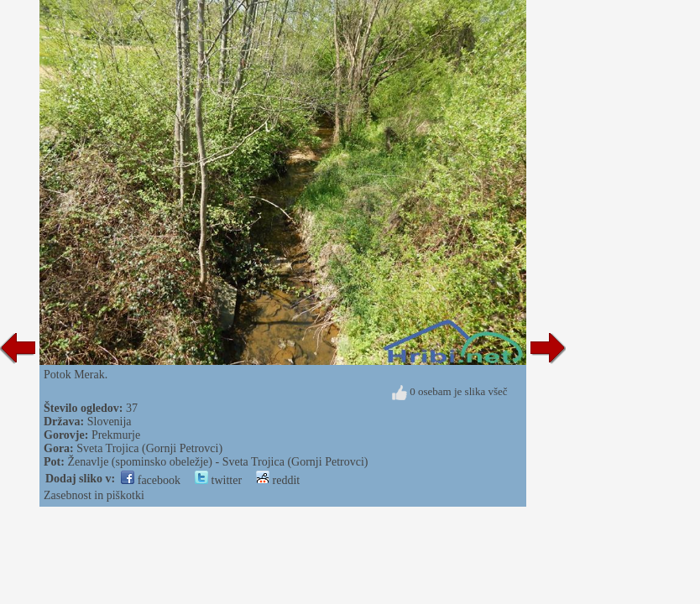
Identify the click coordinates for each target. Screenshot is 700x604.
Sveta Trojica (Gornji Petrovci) (149, 448)
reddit (278, 480)
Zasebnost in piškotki (94, 495)
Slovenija (110, 422)
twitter (218, 480)
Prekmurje (116, 435)
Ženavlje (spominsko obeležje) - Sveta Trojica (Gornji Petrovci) (217, 462)
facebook (151, 480)
